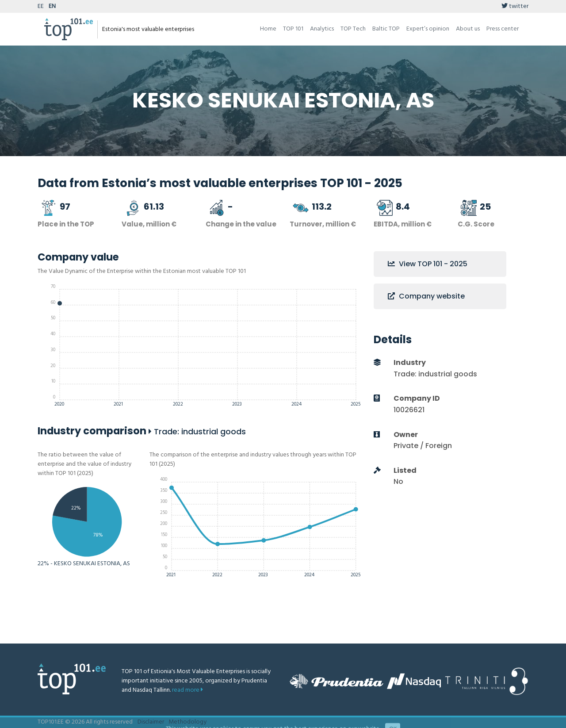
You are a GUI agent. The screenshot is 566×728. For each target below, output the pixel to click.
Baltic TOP (386, 29)
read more (187, 690)
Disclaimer (151, 722)
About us (468, 29)
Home (268, 29)
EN (52, 6)
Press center (503, 29)
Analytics (322, 29)
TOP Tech (353, 29)
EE (41, 6)
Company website (426, 296)
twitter (515, 6)
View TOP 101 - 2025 (428, 264)
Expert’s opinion (428, 29)
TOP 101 (293, 29)
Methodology (187, 722)
